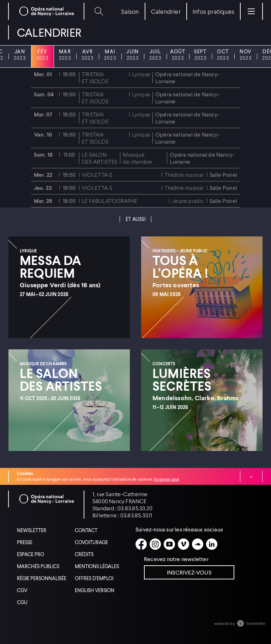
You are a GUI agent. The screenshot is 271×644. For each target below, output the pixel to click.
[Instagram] (155, 544)
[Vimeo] (183, 544)
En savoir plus (167, 479)
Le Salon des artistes (100, 158)
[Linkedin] (212, 544)
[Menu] (251, 11)
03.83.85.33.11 (136, 515)
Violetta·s (97, 174)
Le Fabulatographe (110, 201)
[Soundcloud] (198, 544)
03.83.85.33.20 (135, 508)
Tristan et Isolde (95, 77)
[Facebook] (141, 544)
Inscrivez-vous (189, 572)
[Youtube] (169, 544)
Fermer (251, 476)
